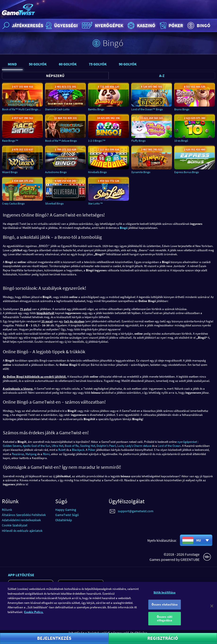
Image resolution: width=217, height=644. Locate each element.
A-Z (162, 76)
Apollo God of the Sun (36, 446)
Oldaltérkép (64, 520)
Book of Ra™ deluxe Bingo (61, 141)
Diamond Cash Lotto (57, 109)
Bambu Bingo (96, 109)
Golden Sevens (12, 446)
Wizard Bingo (10, 172)
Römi (46, 454)
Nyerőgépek (102, 26)
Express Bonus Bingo (187, 172)
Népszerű (55, 76)
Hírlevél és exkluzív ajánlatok (22, 531)
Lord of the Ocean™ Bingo (147, 109)
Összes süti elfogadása (165, 622)
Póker (171, 26)
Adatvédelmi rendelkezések (21, 520)
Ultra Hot (57, 446)
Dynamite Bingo (141, 172)
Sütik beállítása (164, 596)
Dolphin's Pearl (106, 446)
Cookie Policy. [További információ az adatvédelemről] (34, 616)
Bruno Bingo (182, 109)
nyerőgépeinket (187, 442)
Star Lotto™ (95, 203)
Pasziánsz (18, 454)
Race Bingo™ (10, 141)
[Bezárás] (212, 610)
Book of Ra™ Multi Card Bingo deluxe (22, 109)
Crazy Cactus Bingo (13, 203)
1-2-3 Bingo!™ (97, 141)
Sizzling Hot (88, 446)
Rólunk (7, 510)
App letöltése (21, 575)
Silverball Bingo (54, 203)
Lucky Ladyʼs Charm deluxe (134, 446)
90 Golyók (128, 64)
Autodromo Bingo (56, 172)
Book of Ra (72, 446)
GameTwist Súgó (67, 515)
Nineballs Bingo (98, 172)
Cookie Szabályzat (15, 525)
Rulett (62, 450)
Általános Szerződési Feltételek (24, 515)
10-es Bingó (181, 141)
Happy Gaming (66, 510)
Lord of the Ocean (169, 446)
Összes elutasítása (165, 608)
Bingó (198, 26)
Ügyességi (61, 26)
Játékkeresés (22, 26)
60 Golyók (68, 64)
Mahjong (31, 454)
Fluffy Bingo (138, 141)
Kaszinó (141, 26)
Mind (12, 64)
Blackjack (78, 450)
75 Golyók (98, 64)
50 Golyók (38, 64)
